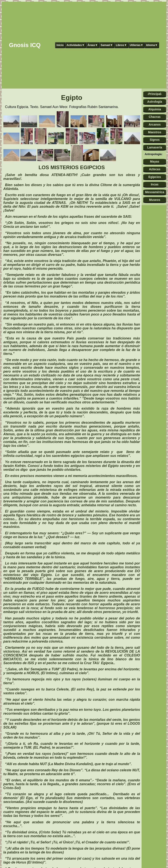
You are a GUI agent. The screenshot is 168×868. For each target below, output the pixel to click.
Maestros (155, 132)
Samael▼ (107, 45)
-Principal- (155, 94)
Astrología (155, 102)
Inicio (60, 45)
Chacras (155, 117)
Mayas (155, 161)
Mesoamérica (155, 192)
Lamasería (155, 147)
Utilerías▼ (137, 45)
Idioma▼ (152, 45)
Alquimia (155, 109)
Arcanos (155, 124)
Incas (155, 184)
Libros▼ (121, 45)
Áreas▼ (93, 45)
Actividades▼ (76, 45)
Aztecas (155, 169)
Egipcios (155, 177)
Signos (155, 140)
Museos (155, 200)
